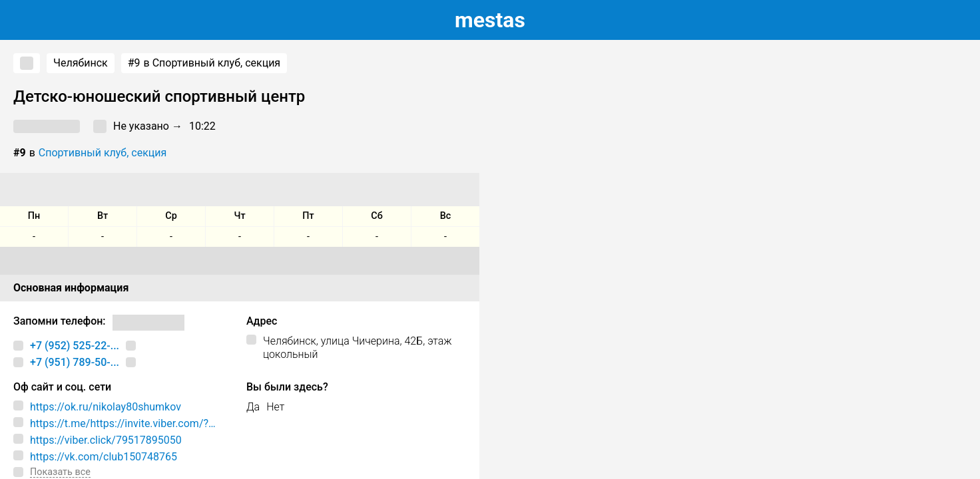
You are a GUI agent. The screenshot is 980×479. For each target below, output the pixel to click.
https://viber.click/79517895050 (106, 440)
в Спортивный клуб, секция (204, 63)
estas (490, 20)
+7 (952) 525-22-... (75, 346)
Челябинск (81, 63)
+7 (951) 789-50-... (75, 362)
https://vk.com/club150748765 (104, 457)
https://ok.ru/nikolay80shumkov (106, 407)
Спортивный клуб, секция (103, 153)
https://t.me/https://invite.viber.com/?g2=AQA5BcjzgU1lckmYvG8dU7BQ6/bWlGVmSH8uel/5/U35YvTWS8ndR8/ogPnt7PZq (130, 424)
